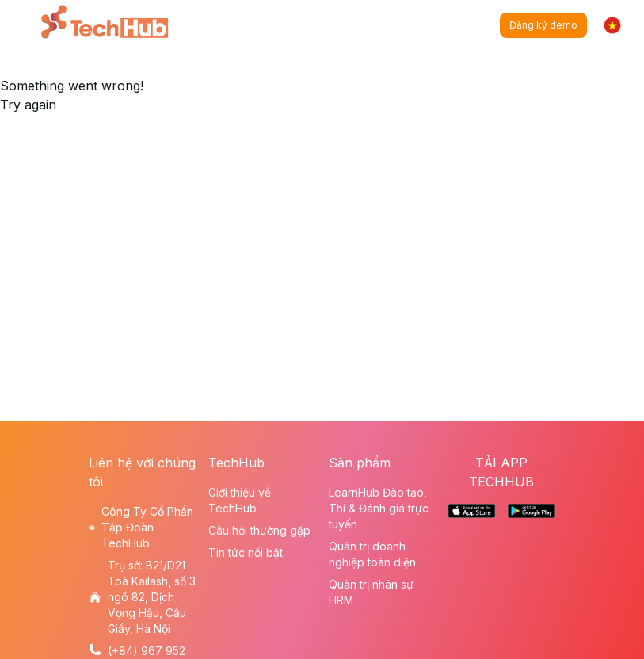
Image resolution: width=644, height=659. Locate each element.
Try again (28, 105)
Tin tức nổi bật (246, 552)
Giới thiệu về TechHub (240, 500)
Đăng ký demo (543, 25)
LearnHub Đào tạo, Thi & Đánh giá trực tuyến (379, 508)
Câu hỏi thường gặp (259, 530)
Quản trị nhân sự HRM (371, 592)
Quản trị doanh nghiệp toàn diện (372, 554)
